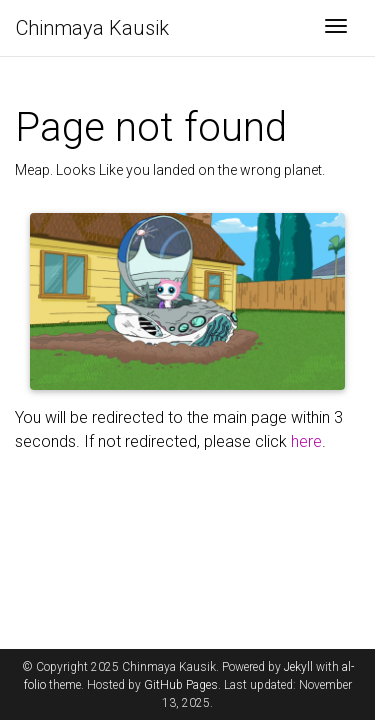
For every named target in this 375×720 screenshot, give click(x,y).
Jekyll (298, 667)
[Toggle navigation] (336, 28)
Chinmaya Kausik (92, 28)
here (306, 441)
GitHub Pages (181, 685)
